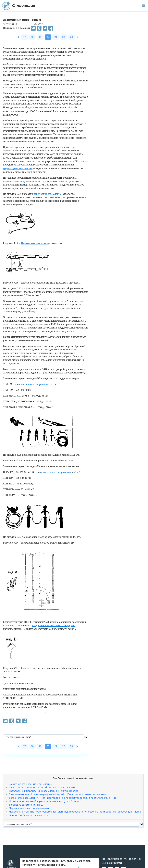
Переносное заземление (35, 243)
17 (24, 37)
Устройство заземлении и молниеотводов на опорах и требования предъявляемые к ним (63, 798)
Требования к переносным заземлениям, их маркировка (44, 791)
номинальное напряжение (19, 181)
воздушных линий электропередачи (54, 625)
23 (71, 37)
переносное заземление (47, 194)
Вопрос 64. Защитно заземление (29, 815)
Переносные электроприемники (29, 808)
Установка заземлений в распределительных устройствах (44, 801)
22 (64, 37)
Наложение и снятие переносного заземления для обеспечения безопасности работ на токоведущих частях (75, 812)
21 (56, 37)
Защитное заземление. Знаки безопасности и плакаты (42, 787)
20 (48, 37)
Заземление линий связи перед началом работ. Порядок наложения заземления (58, 794)
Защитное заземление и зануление (30, 784)
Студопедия (19, 6)
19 (40, 37)
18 (32, 37)
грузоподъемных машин (18, 168)
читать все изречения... (52, 865)
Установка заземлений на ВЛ (27, 805)
